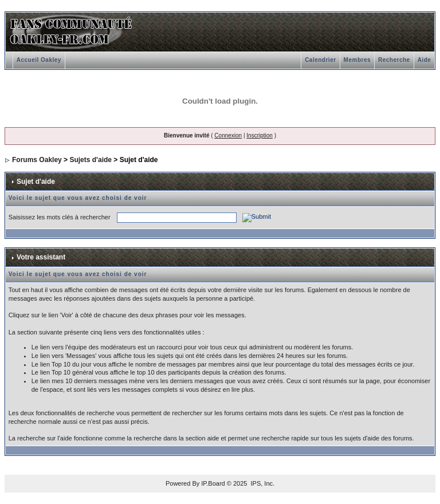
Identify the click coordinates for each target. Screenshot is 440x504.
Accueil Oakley (39, 60)
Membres (357, 60)
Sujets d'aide (91, 160)
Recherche (394, 60)
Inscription (260, 135)
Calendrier (320, 60)
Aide (425, 60)
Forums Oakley (37, 160)
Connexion (228, 135)
